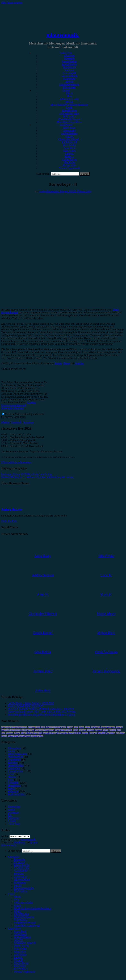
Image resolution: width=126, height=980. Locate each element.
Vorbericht (69, 59)
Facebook (17, 422)
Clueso (87, 727)
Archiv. (5, 836)
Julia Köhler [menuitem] (20, 954)
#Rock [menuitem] (17, 897)
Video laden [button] (19, 417)
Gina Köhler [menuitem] (21, 949)
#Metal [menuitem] (18, 905)
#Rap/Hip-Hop (69, 111)
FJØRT (75, 730)
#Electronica (69, 116)
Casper (81, 727)
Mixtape (12, 777)
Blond (64, 727)
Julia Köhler (69, 151)
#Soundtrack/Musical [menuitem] (25, 923)
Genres (66, 90)
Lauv (3, 733)
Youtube (80, 363)
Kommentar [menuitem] (20, 882)
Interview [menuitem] (19, 874)
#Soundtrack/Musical (69, 119)
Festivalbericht (69, 64)
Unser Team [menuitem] (20, 931)
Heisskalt (90, 730)
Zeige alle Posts (9, 521)
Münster (61, 733)
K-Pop (105, 730)
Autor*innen (66, 125)
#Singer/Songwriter (69, 113)
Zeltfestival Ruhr (37, 736)
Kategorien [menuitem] (13, 857)
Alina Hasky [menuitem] (21, 934)
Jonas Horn (69, 148)
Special (69, 82)
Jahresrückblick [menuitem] (22, 880)
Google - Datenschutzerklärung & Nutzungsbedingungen (19, 405)
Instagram (29, 422)
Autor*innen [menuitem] (14, 929)
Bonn (76, 727)
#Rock (69, 93)
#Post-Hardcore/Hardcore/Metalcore (69, 105)
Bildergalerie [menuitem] (21, 891)
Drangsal (119, 727)
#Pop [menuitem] (17, 900)
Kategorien (66, 53)
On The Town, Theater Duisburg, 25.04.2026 (31, 703)
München (53, 733)
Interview (69, 70)
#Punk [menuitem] (17, 911)
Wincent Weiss (24, 736)
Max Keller (69, 162)
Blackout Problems (53, 727)
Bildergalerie (69, 87)
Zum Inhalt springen (12, 3)
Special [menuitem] (18, 885)
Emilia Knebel (69, 142)
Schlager (85, 733)
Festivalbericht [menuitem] (22, 868)
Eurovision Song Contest (45, 730)
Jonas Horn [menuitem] (20, 952)
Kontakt (12, 821)
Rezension (69, 56)
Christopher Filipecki (69, 139)
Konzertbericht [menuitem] (22, 865)
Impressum (13, 812)
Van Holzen (111, 733)
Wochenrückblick (17, 794)
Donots (104, 727)
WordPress (20, 842)
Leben (11, 774)
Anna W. (69, 136)
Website (5, 422)
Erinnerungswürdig (69, 85)
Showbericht (69, 67)
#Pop (69, 96)
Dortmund (111, 727)
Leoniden (10, 733)
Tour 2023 (102, 733)
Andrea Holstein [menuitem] (23, 937)
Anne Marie (6, 727)
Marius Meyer (69, 159)
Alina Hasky (69, 131)
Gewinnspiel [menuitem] (21, 877)
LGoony (17, 733)
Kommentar (69, 79)
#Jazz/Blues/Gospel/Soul (69, 122)
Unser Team (69, 128)
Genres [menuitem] (11, 894)
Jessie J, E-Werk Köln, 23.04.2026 (25, 706)
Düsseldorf (6, 730)
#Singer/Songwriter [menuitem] (24, 917)
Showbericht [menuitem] (21, 871)
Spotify (58, 363)
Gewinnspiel (69, 73)
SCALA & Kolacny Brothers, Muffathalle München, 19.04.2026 (41, 709)
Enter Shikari (16, 730)
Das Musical (96, 727)
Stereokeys (26, 462)
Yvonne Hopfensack (69, 168)
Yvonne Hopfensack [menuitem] (24, 972)
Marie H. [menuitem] (19, 960)
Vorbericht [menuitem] (19, 862)
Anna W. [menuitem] (19, 940)
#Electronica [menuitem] (21, 920)
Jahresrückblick (69, 76)
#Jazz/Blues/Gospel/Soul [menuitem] (27, 926)
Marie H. (69, 157)
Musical (46, 733)
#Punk (69, 108)
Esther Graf (30, 730)
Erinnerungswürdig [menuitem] (24, 888)
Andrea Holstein (69, 134)
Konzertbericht (69, 62)
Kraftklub (112, 730)
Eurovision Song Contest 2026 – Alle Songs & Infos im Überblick (42, 712)
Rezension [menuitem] (19, 859)
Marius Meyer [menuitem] (21, 963)
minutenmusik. (63, 35)
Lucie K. (69, 154)
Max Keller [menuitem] (20, 966)
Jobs (10, 815)
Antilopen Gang (34, 727)
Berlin (43, 727)
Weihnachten (13, 736)
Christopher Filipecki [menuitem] (25, 943)
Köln (119, 730)
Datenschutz (14, 807)
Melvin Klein (69, 165)
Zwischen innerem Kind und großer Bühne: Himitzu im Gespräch (41, 715)
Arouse (34, 842)
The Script (93, 733)
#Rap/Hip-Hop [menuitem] (22, 914)
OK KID (78, 733)
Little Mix (25, 733)
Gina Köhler (69, 145)
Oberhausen (69, 733)
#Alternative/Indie (69, 99)
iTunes (67, 363)
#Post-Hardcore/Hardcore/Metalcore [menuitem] (33, 908)
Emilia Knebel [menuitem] (22, 946)
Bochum (70, 727)
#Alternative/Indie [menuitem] (23, 903)
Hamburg (82, 730)
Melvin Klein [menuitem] (21, 969)
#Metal (69, 102)
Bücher (11, 751)
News (11, 780)
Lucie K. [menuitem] (19, 957)
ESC (23, 730)
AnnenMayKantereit (19, 727)
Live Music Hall (36, 733)
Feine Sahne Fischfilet (63, 730)
